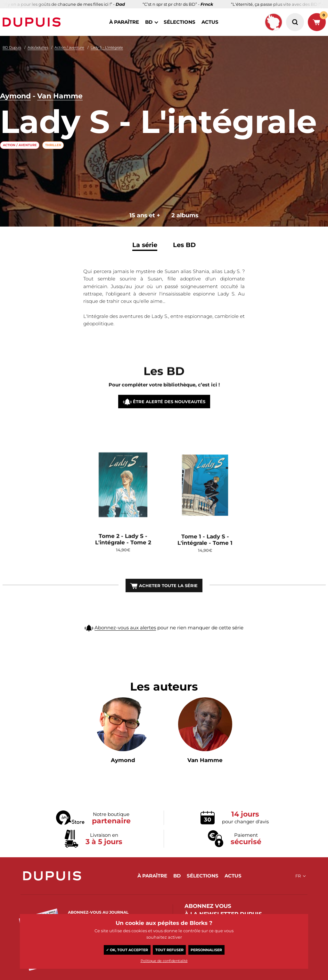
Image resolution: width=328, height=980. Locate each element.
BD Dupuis (12, 47)
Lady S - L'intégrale (107, 47)
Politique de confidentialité (164, 961)
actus (210, 22)
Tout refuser (169, 950)
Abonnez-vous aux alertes (125, 640)
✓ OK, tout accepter (127, 950)
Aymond (15, 96)
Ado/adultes (38, 47)
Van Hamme (60, 96)
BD (149, 22)
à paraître (124, 22)
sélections (180, 22)
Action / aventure (69, 47)
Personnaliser (206, 950)
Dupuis (33, 22)
